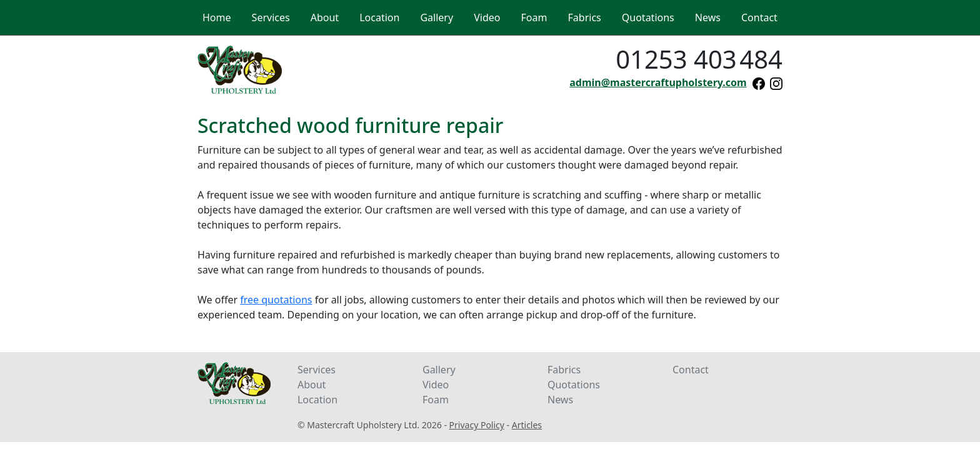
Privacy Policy (477, 425)
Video (436, 385)
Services (317, 370)
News (560, 400)
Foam (436, 400)
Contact (691, 370)
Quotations (574, 385)
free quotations (276, 300)
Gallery (439, 370)
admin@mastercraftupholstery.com (658, 82)
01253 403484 (699, 59)
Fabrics (564, 370)
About (312, 385)
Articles (527, 425)
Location (317, 400)
